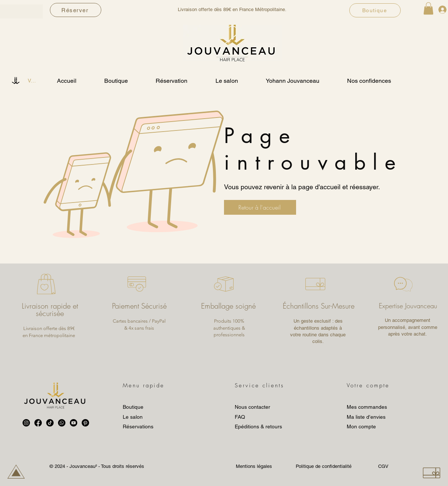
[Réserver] (76, 10)
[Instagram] (26, 423)
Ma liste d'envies (366, 417)
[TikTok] (50, 423)
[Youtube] (74, 423)
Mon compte (361, 426)
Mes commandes (367, 407)
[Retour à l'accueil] (260, 207)
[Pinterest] (85, 423)
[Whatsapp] (62, 423)
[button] (428, 8)
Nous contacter (252, 407)
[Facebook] (38, 423)
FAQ (240, 417)
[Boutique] (375, 10)
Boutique (133, 407)
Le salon (133, 417)
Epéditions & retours (258, 426)
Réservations (138, 426)
